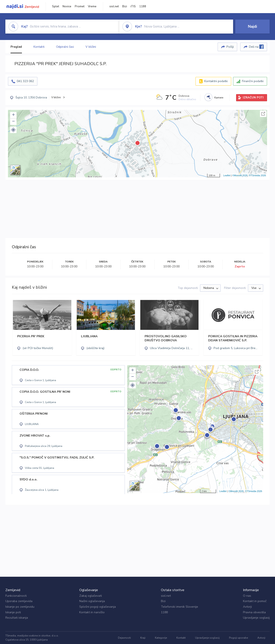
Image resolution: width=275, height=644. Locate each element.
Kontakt (181, 638)
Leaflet (227, 175)
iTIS (133, 6)
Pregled (16, 47)
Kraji (143, 638)
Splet (56, 6)
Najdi (252, 26)
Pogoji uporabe (238, 638)
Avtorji (247, 607)
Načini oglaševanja (92, 601)
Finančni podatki (253, 81)
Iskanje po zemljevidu (20, 607)
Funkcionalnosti (16, 596)
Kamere (219, 98)
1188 (143, 6)
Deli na (256, 47)
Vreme (92, 6)
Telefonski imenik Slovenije (180, 607)
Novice (67, 6)
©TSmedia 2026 (257, 175)
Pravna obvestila (254, 612)
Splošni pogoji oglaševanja (98, 607)
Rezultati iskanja (17, 618)
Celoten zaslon (263, 114)
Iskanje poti (13, 612)
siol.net (114, 6)
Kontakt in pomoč (255, 601)
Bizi (125, 6)
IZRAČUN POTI (253, 98)
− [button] (13, 122)
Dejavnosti (124, 638)
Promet (80, 6)
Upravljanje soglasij (256, 618)
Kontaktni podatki (216, 81)
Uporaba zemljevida (19, 601)
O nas (247, 596)
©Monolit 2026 (240, 175)
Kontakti (39, 47)
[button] (13, 130)
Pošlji (230, 47)
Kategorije (161, 638)
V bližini (91, 47)
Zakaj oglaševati (91, 596)
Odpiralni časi (65, 47)
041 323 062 (25, 81)
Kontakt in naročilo (92, 612)
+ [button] (13, 115)
